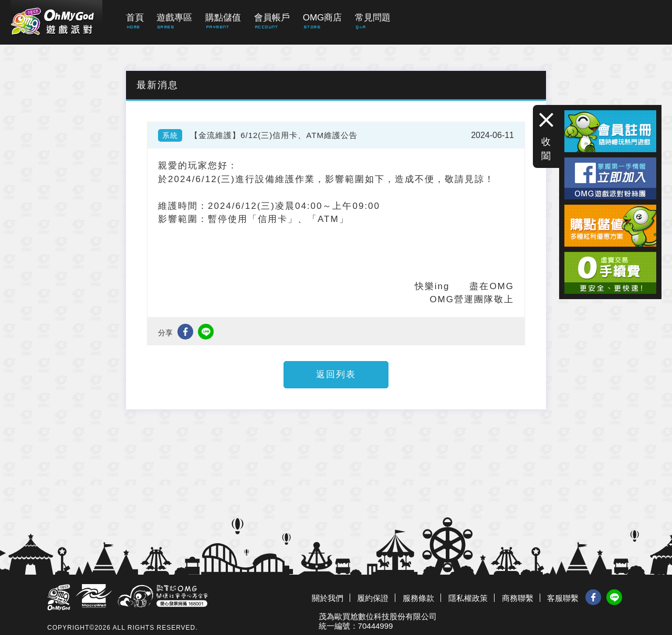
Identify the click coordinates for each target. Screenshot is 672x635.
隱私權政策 (468, 598)
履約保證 (373, 598)
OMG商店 (323, 18)
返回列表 (336, 374)
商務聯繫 (518, 598)
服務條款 (418, 598)
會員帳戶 (272, 18)
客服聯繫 (563, 598)
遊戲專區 (174, 18)
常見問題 (373, 18)
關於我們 (328, 598)
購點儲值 (223, 18)
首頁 (135, 18)
